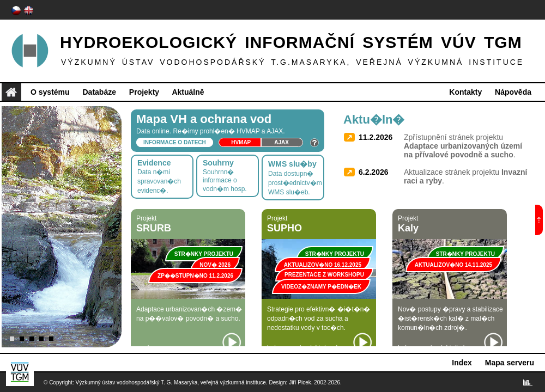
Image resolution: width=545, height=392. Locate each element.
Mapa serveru (510, 363)
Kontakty (465, 92)
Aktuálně (188, 92)
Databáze (99, 92)
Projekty (144, 92)
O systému (50, 92)
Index (462, 363)
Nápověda (513, 92)
